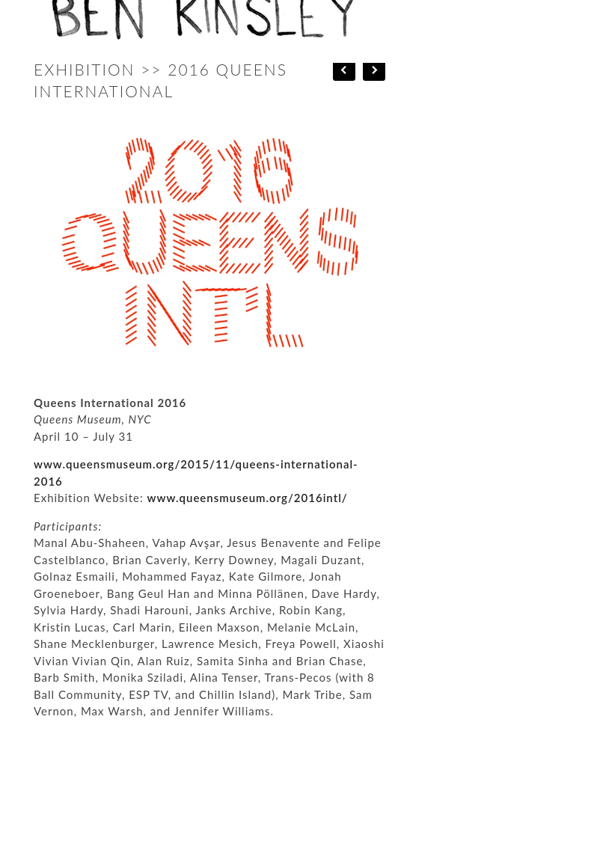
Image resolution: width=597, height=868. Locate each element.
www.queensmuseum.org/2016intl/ (248, 498)
